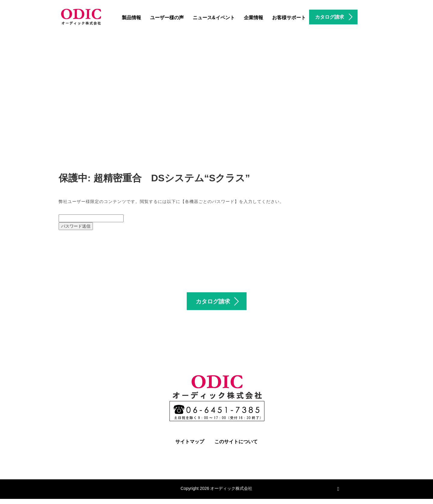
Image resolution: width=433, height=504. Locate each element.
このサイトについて (236, 447)
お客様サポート (289, 18)
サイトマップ (190, 447)
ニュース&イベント (214, 18)
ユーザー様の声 (167, 18)
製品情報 (131, 18)
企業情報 (253, 18)
